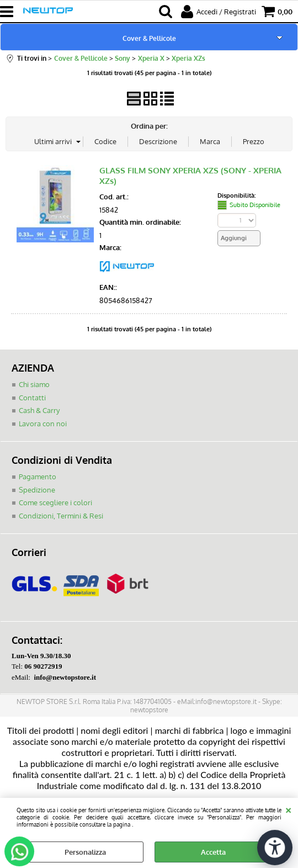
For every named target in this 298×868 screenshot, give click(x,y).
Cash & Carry (39, 410)
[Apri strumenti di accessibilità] (275, 848)
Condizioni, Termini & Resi (61, 516)
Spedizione (37, 490)
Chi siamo (34, 384)
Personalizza (85, 852)
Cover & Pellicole (149, 38)
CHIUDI (288, 809)
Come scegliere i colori (55, 502)
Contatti (32, 398)
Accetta (213, 852)
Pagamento (38, 477)
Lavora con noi (43, 424)
